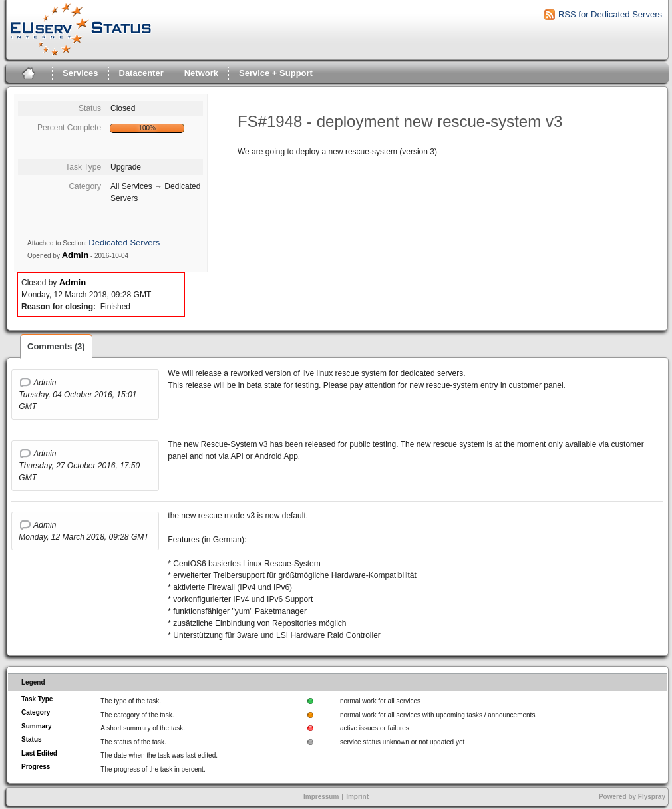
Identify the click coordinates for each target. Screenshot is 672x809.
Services (81, 73)
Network (201, 73)
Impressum (321, 797)
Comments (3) (56, 346)
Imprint (357, 797)
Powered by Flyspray (632, 797)
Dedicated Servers (124, 243)
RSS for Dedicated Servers (610, 14)
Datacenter (141, 73)
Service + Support (276, 73)
